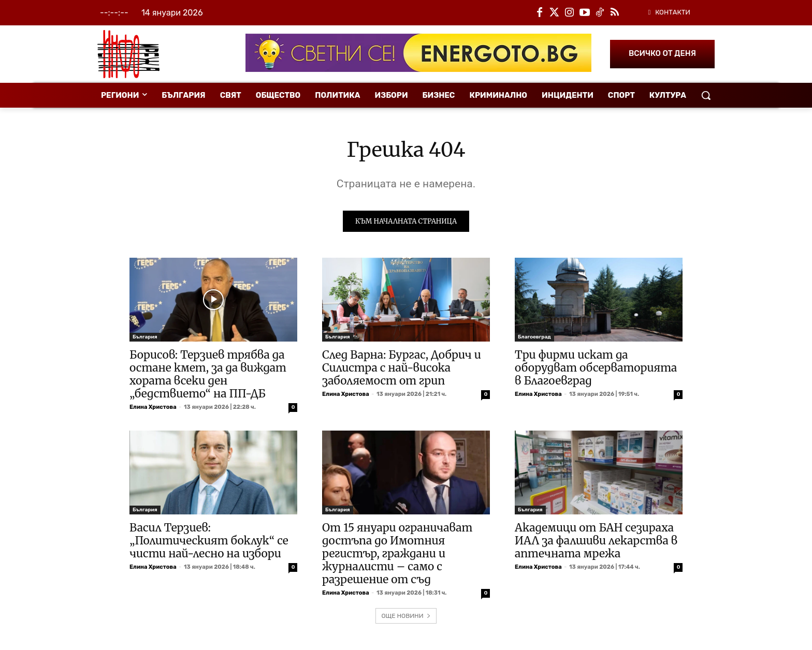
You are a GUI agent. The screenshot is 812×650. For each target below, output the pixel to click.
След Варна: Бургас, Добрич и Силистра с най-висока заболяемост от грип (402, 369)
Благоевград (534, 338)
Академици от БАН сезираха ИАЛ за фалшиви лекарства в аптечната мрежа (596, 542)
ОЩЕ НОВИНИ (406, 617)
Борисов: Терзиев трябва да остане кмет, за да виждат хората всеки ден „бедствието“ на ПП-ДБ (208, 376)
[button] (706, 95)
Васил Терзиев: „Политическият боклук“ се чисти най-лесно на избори (209, 542)
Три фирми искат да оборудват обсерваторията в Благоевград (596, 369)
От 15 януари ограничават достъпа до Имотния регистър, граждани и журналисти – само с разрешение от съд (397, 555)
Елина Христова (153, 409)
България (145, 338)
